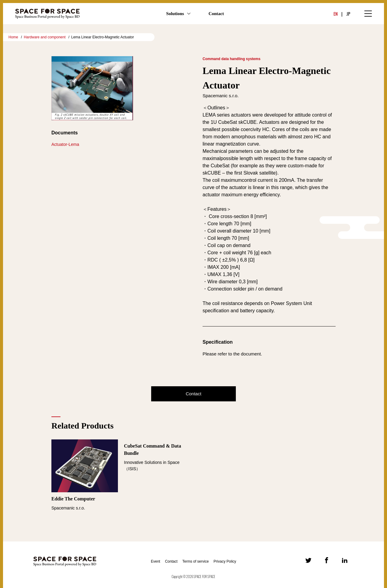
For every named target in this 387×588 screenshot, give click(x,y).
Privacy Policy (225, 561)
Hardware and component (45, 37)
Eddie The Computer (73, 499)
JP (348, 14)
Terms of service (195, 561)
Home (13, 37)
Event (156, 561)
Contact (216, 14)
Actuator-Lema (65, 144)
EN (336, 14)
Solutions (175, 14)
